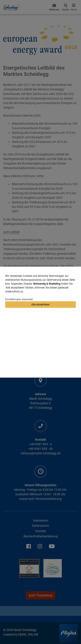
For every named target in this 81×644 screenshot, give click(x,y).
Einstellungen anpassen (19, 299)
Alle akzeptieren (40, 305)
